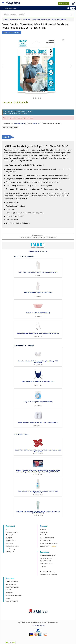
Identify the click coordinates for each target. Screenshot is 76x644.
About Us (43, 529)
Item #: (5, 32)
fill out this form (51, 237)
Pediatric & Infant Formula (13, 596)
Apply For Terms (11, 541)
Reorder (64, 3)
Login (7, 529)
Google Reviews (45, 546)
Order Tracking (10, 549)
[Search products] (38, 15)
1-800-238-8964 (32, 237)
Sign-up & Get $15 (46, 558)
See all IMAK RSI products (38, 251)
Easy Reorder (10, 543)
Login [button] (73, 8)
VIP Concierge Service (47, 538)
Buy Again (9, 538)
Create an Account (11, 532)
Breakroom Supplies (12, 601)
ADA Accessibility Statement (49, 543)
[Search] (72, 15)
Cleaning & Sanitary (12, 582)
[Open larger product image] (37, 66)
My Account (9, 535)
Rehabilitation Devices (12, 587)
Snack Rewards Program (48, 555)
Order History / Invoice (12, 546)
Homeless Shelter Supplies (48, 575)
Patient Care (9, 590)
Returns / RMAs (10, 552)
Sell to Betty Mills (45, 541)
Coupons (43, 567)
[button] (68, 8)
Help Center (44, 532)
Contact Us (44, 535)
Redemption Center (46, 564)
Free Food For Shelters (47, 572)
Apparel (8, 598)
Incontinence (9, 593)
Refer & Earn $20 (46, 561)
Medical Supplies (11, 584)
